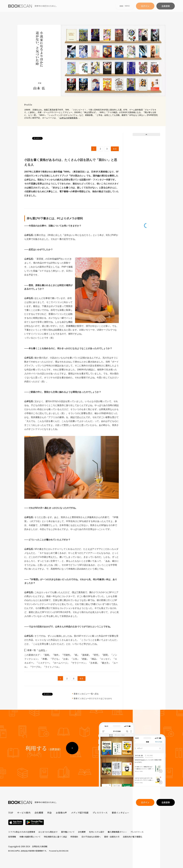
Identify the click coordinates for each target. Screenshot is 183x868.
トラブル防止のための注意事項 (22, 832)
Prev (146, 134)
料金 (50, 813)
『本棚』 (45, 659)
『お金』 (66, 659)
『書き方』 (105, 663)
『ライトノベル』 (52, 667)
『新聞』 (106, 655)
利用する (43, 756)
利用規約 (74, 837)
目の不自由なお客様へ (91, 837)
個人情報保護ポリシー (117, 832)
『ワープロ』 (36, 667)
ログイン (145, 10)
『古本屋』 (94, 663)
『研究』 (96, 655)
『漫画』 (47, 655)
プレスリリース (100, 813)
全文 (115, 149)
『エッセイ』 (106, 659)
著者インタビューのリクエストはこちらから (93, 698)
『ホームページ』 (61, 663)
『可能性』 (67, 655)
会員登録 (166, 10)
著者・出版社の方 (112, 837)
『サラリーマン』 (79, 663)
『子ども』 (55, 659)
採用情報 (12, 837)
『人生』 (75, 659)
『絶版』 (85, 659)
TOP (11, 813)
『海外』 (57, 655)
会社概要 (39, 813)
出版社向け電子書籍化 (133, 837)
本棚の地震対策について (30, 837)
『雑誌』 (94, 659)
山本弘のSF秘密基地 (68, 118)
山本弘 (42, 650)
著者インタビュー (120, 813)
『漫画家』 (86, 655)
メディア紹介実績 (80, 813)
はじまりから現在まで (48, 832)
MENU (125, 9)
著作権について (68, 832)
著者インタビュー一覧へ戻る (86, 694)
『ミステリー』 (44, 663)
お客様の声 (61, 813)
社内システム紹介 (97, 832)
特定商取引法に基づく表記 (55, 837)
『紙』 (76, 655)
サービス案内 (24, 813)
